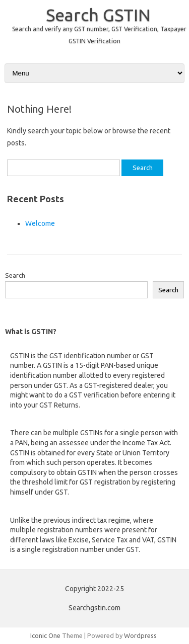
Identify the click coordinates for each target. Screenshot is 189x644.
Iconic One (45, 635)
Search (15, 275)
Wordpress (140, 635)
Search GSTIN (98, 15)
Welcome (40, 223)
